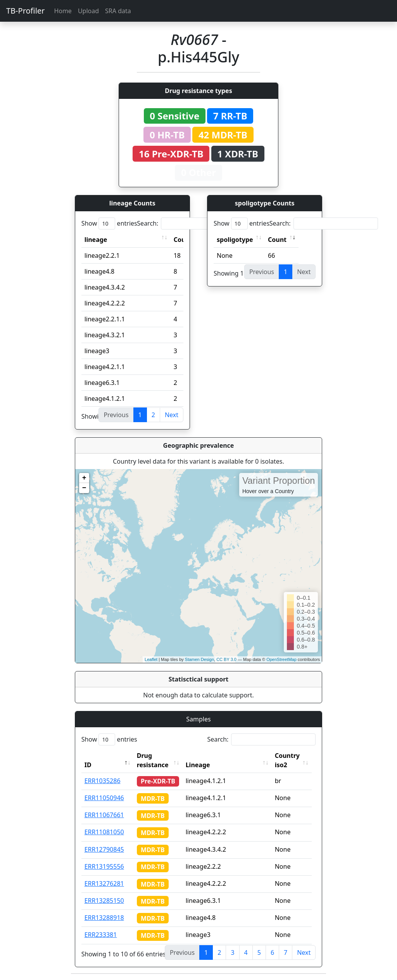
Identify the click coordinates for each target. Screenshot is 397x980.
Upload (88, 11)
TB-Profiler (25, 11)
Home (63, 11)
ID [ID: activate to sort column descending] (88, 765)
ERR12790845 (104, 849)
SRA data (118, 11)
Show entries (109, 223)
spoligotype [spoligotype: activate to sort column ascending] (235, 240)
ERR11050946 (104, 798)
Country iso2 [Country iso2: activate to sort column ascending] (290, 760)
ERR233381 (101, 935)
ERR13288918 (104, 918)
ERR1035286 (103, 781)
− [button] (84, 488)
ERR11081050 (104, 832)
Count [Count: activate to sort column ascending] (277, 240)
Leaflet (151, 659)
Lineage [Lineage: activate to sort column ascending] (200, 765)
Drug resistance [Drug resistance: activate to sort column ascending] (153, 760)
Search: (191, 223)
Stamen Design (199, 659)
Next (172, 415)
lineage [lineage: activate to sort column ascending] (96, 240)
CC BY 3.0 (226, 659)
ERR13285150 (104, 901)
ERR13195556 (104, 866)
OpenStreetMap (281, 659)
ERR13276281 (104, 883)
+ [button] (84, 478)
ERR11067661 (104, 815)
